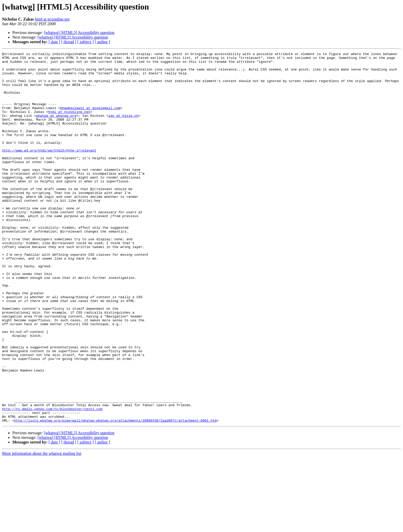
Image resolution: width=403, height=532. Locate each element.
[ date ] (54, 42)
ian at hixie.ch (123, 129)
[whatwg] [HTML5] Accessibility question (79, 33)
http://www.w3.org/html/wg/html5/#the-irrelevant (49, 170)
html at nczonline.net (52, 19)
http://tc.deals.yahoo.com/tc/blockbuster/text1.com (52, 481)
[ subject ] (86, 42)
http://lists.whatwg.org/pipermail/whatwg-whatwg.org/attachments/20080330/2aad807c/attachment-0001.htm (115, 494)
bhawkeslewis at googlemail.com (90, 119)
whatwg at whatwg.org (56, 129)
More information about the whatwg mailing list (42, 527)
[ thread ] (69, 42)
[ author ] (103, 42)
